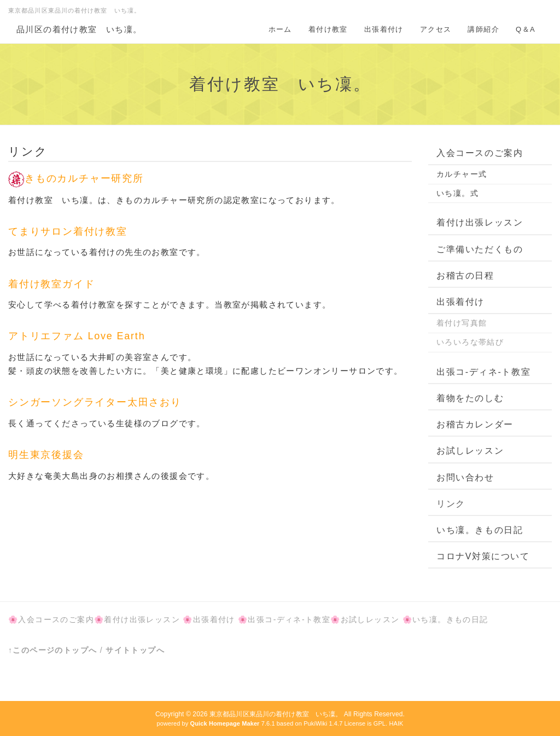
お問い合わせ (465, 477)
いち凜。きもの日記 (480, 530)
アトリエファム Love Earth (77, 336)
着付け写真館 (462, 323)
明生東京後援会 (53, 455)
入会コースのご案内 (480, 153)
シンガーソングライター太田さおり (95, 402)
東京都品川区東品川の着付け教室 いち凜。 (276, 714)
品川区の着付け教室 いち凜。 (79, 29)
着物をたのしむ (470, 398)
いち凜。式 (457, 193)
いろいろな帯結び (470, 342)
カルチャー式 (462, 174)
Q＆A (526, 29)
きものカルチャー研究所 (76, 178)
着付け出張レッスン (480, 222)
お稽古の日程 (465, 276)
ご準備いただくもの (480, 249)
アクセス (436, 29)
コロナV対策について (483, 556)
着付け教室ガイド (51, 284)
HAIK (396, 723)
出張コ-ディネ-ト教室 (483, 372)
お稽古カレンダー (475, 424)
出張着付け (384, 29)
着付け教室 (328, 29)
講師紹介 (483, 29)
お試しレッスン (470, 451)
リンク (451, 504)
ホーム (280, 29)
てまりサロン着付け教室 (68, 231)
